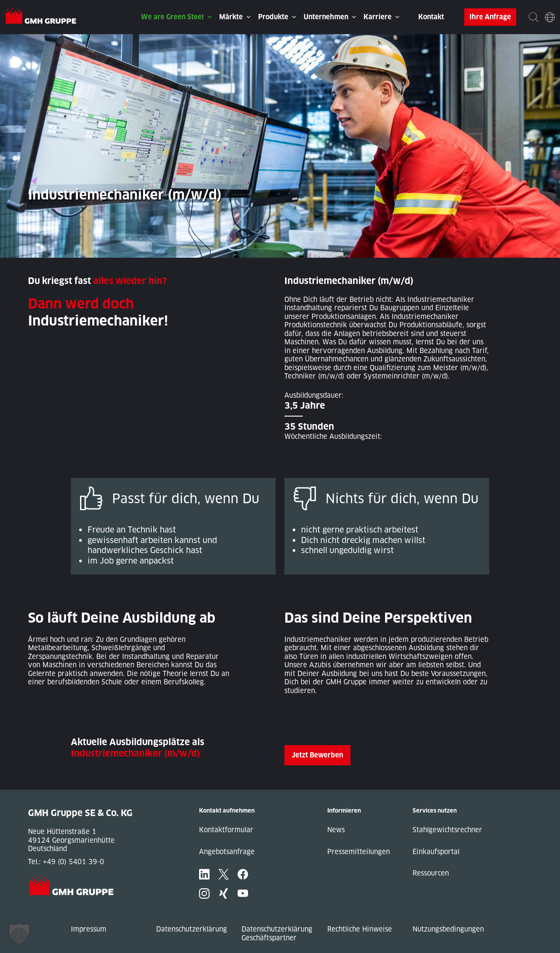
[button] (19, 934)
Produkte (273, 17)
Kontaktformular (226, 830)
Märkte (231, 17)
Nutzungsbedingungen (448, 929)
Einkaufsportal (436, 852)
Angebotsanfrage (227, 852)
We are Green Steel (172, 17)
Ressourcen (431, 873)
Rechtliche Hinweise (360, 929)
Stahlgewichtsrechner (447, 830)
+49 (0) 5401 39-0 (73, 862)
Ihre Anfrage (490, 17)
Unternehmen (326, 17)
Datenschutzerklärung (192, 929)
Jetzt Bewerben (317, 755)
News (336, 830)
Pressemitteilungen (359, 852)
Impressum (89, 929)
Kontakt (431, 17)
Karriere (378, 17)
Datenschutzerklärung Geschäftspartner (277, 934)
